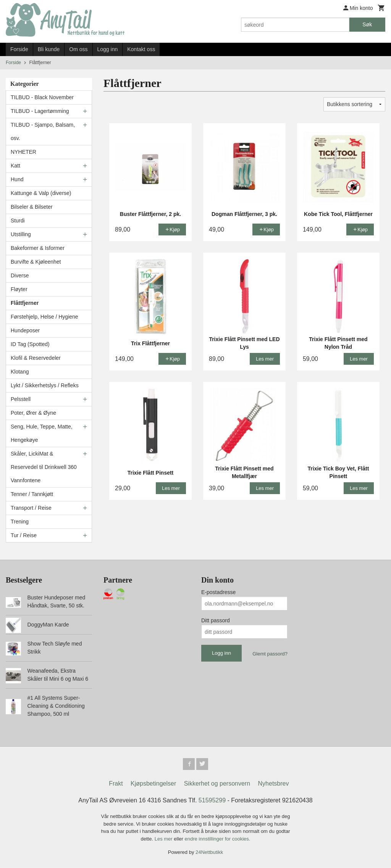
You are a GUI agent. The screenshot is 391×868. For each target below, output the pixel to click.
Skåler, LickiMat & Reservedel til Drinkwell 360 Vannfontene (44, 467)
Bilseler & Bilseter (32, 207)
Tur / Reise (24, 535)
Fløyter (19, 289)
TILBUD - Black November (42, 97)
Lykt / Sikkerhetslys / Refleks (45, 385)
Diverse (20, 275)
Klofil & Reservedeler (36, 358)
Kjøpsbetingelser (153, 784)
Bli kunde (49, 49)
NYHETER (23, 152)
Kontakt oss (141, 49)
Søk (367, 24)
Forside (19, 49)
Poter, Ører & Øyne (33, 413)
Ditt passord (216, 620)
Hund (17, 179)
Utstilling (21, 234)
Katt (15, 166)
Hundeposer (25, 330)
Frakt (116, 784)
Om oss (78, 49)
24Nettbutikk (209, 853)
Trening (20, 522)
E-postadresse (218, 592)
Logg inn (108, 49)
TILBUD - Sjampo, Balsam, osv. (43, 131)
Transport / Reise (31, 508)
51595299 (212, 801)
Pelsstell (21, 399)
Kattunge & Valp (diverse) (41, 193)
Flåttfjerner (25, 303)
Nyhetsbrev (274, 784)
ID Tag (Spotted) (30, 344)
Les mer (164, 839)
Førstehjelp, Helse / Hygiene (44, 317)
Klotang (20, 372)
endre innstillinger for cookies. (217, 839)
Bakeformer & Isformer (38, 248)
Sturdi (18, 221)
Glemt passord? (270, 654)
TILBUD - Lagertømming (40, 111)
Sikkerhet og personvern (217, 784)
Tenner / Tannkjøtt (32, 494)
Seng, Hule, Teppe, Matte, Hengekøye (42, 433)
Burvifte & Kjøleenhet (36, 262)
